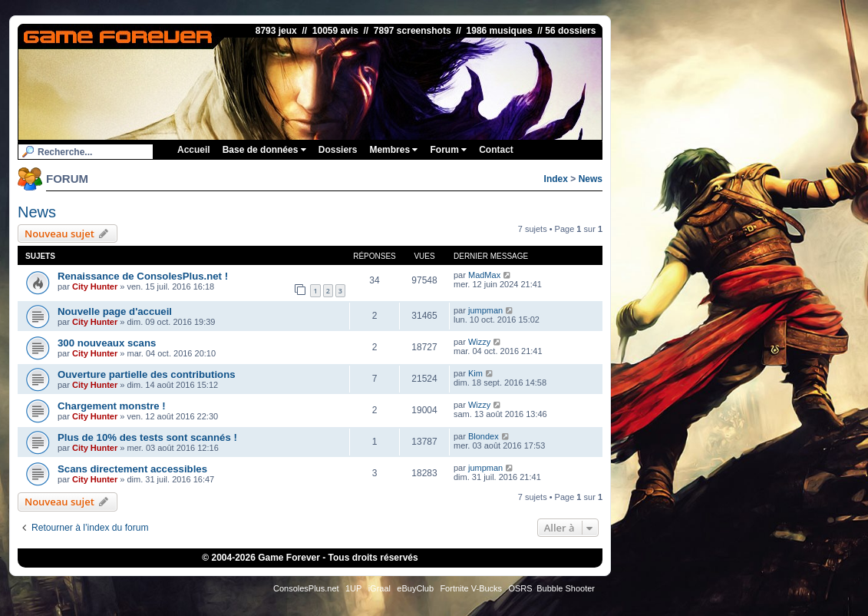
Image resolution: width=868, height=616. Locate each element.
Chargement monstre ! (112, 406)
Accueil (194, 150)
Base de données (264, 150)
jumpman (485, 310)
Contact (496, 150)
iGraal (380, 588)
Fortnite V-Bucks (471, 588)
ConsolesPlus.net (306, 588)
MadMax (484, 275)
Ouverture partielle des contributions (147, 374)
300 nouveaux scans (107, 343)
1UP (353, 588)
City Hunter (95, 286)
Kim (475, 373)
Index (556, 179)
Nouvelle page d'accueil (115, 311)
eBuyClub (415, 588)
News (591, 179)
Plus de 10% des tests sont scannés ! (147, 437)
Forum (448, 150)
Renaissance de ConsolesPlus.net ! (143, 276)
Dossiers (338, 150)
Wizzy (479, 342)
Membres (393, 150)
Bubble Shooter (566, 588)
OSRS (520, 588)
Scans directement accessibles (132, 469)
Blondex (484, 436)
